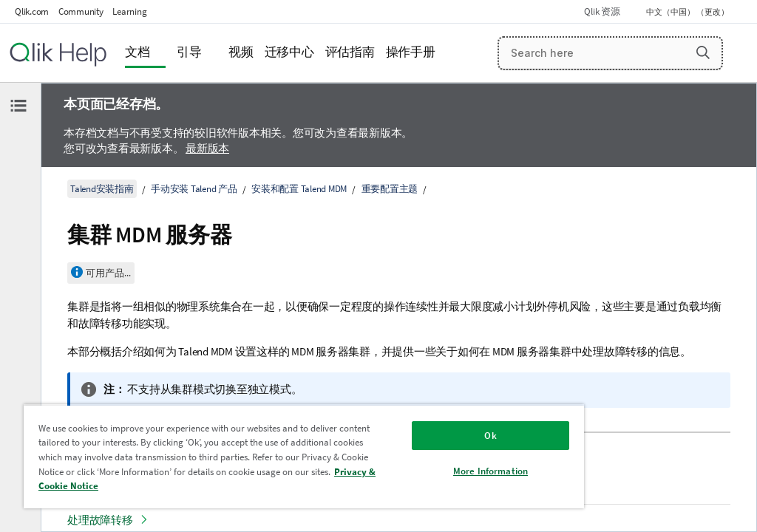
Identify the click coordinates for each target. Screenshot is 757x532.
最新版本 (207, 148)
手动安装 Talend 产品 (194, 189)
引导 (189, 52)
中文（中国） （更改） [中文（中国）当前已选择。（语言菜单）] (688, 12)
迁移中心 (289, 52)
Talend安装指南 (102, 189)
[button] (703, 52)
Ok (490, 436)
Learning (129, 11)
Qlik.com (32, 11)
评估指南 (350, 52)
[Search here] (611, 53)
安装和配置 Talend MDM (299, 189)
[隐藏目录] (18, 106)
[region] (304, 456)
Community (81, 11)
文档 (138, 52)
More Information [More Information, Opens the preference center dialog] (490, 471)
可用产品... (108, 273)
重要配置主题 (390, 189)
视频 (241, 52)
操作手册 (411, 52)
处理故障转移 (100, 520)
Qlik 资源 (602, 11)
